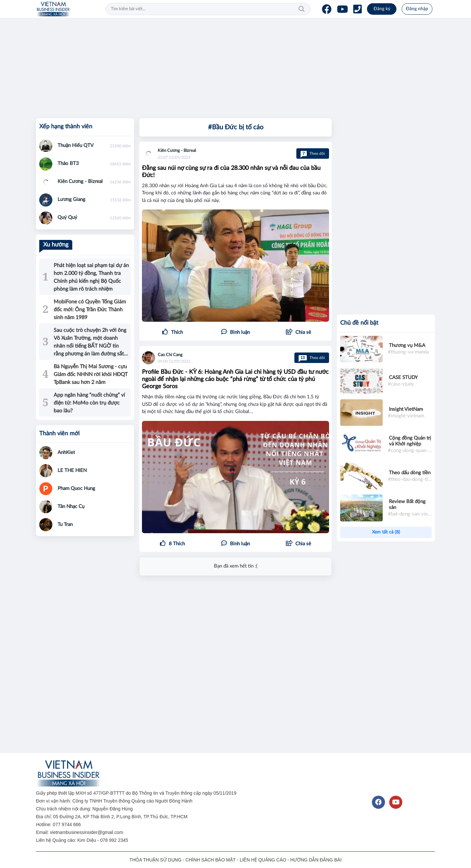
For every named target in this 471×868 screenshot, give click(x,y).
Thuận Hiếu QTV (76, 145)
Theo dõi (313, 154)
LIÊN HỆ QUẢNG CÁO (263, 860)
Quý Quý (67, 217)
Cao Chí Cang (170, 355)
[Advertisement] (232, 67)
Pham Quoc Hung (76, 488)
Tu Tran (65, 524)
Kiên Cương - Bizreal (177, 151)
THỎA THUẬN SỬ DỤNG (156, 860)
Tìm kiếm (302, 9)
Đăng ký (382, 9)
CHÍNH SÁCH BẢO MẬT (210, 860)
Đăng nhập (417, 9)
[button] (298, 333)
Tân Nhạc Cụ (71, 506)
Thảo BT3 (68, 163)
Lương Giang (71, 199)
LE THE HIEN (72, 470)
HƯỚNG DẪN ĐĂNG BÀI (316, 860)
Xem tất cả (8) (386, 532)
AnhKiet (66, 452)
